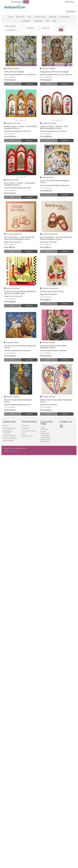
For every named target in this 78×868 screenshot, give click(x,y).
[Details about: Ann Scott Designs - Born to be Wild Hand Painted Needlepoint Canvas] (48, 251)
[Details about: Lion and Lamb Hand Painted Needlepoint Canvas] (12, 360)
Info (24, 433)
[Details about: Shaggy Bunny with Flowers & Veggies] (48, 84)
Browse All (20, 17)
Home (11, 17)
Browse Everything (10, 438)
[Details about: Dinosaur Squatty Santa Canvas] (48, 304)
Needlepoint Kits (10, 428)
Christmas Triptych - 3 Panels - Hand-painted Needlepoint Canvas (54, 127)
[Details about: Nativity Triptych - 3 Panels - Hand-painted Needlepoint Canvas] (12, 141)
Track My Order (46, 438)
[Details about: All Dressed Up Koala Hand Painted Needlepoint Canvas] (48, 360)
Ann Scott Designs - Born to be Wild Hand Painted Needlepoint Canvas (56, 238)
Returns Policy (45, 440)
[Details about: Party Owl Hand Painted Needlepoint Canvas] (12, 414)
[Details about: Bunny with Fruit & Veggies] (12, 84)
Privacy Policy (45, 442)
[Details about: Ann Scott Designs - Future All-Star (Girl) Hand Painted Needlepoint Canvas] (12, 251)
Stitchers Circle (28, 436)
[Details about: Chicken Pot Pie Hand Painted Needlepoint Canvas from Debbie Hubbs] (12, 306)
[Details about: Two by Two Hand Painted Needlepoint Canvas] (48, 195)
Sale (54, 21)
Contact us (26, 428)
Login (26, 2)
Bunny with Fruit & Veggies (14, 72)
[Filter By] (68, 27)
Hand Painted (64, 17)
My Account (45, 429)
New (48, 21)
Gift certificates (9, 441)
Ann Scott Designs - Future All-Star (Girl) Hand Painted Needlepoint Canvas (19, 238)
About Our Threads (29, 431)
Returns (7, 451)
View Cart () (69, 2)
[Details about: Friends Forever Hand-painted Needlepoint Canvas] (48, 414)
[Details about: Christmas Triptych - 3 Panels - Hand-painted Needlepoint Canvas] (48, 141)
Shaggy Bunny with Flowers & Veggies (54, 72)
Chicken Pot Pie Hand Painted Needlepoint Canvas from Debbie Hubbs (20, 292)
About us (26, 426)
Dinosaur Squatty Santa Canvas (52, 291)
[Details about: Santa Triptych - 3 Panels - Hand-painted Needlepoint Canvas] (12, 197)
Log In (43, 427)
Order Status (45, 435)
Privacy (15, 451)
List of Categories (10, 435)
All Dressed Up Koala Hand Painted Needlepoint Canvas (53, 347)
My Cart (43, 431)
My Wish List (45, 433)
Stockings (53, 17)
